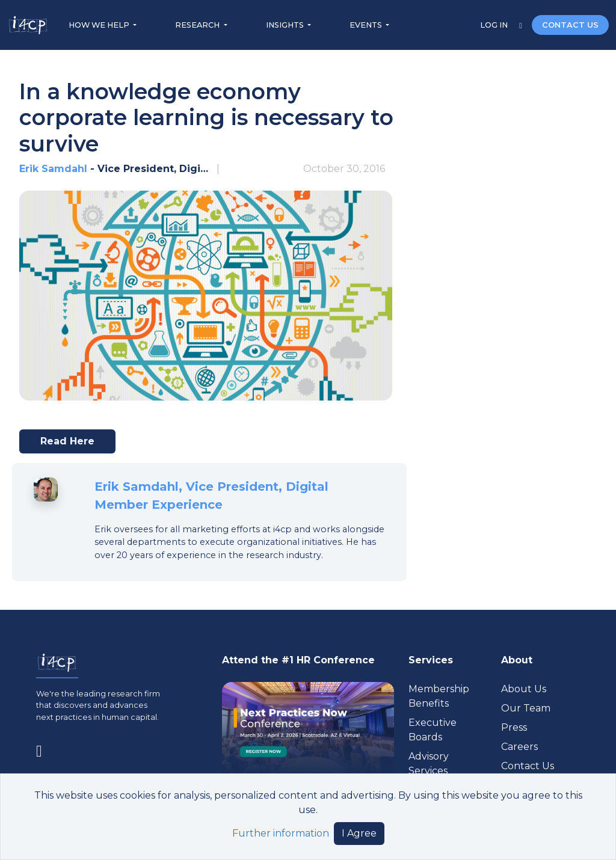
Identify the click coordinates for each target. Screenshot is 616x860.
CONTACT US (570, 25)
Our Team (526, 708)
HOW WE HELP (100, 25)
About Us (524, 689)
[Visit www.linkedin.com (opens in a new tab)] (44, 749)
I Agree (359, 833)
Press (514, 727)
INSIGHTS (286, 25)
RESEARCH (198, 25)
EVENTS (367, 25)
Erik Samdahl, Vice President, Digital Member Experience (211, 496)
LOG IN (495, 25)
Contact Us (528, 766)
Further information (281, 833)
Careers (519, 747)
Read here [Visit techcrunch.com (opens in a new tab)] (72, 444)
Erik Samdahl (53, 169)
